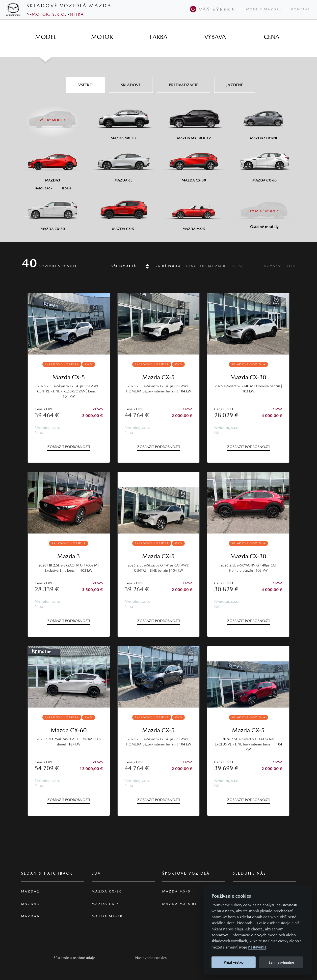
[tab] (46, 37)
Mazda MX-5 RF (180, 904)
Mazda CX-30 (248, 377)
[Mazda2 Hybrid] (264, 121)
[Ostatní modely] (264, 211)
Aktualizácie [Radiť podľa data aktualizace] (213, 266)
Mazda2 (30, 891)
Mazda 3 (69, 556)
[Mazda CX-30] (194, 163)
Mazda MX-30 (107, 916)
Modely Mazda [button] (263, 9)
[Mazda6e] (123, 163)
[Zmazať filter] (279, 266)
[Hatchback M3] (44, 188)
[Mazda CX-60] (264, 163)
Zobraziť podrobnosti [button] (69, 447)
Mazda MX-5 (176, 891)
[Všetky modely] (53, 117)
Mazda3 (30, 904)
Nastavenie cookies (151, 958)
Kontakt (301, 9)
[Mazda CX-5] (123, 212)
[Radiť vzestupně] (233, 266)
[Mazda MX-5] (194, 212)
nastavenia (257, 947)
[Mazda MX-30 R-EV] (194, 121)
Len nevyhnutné (281, 962)
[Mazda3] (53, 163)
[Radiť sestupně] (241, 266)
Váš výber (213, 9)
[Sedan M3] (66, 188)
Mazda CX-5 (69, 377)
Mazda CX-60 (69, 730)
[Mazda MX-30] (123, 121)
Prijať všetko (234, 962)
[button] (74, 958)
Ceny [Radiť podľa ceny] (191, 266)
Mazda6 (30, 916)
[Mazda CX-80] (53, 212)
